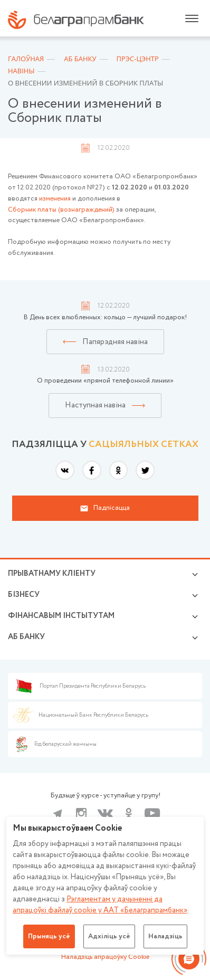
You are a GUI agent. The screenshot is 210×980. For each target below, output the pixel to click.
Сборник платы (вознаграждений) (61, 210)
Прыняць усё (49, 936)
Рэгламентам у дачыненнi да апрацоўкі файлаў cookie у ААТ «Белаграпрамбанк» (100, 905)
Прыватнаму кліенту (52, 574)
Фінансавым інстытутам (61, 616)
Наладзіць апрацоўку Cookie (105, 957)
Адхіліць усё (109, 936)
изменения (55, 199)
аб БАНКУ (26, 637)
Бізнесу (24, 595)
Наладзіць (165, 936)
